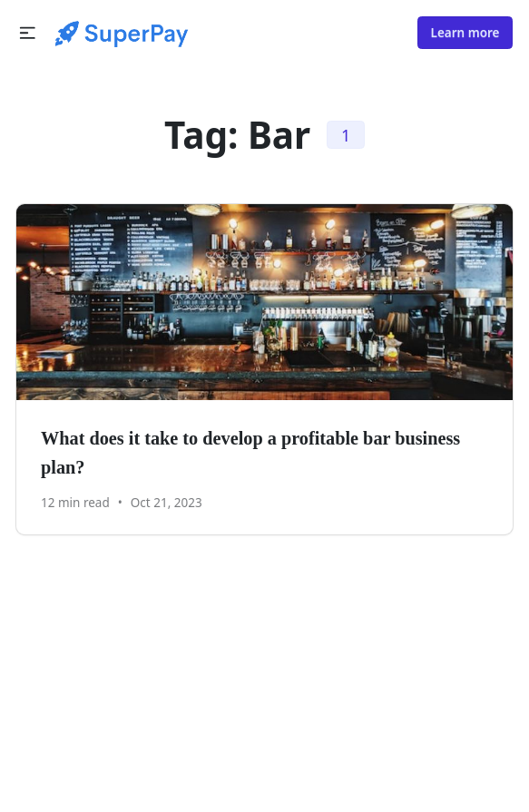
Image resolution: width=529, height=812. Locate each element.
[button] (28, 33)
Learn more (465, 33)
